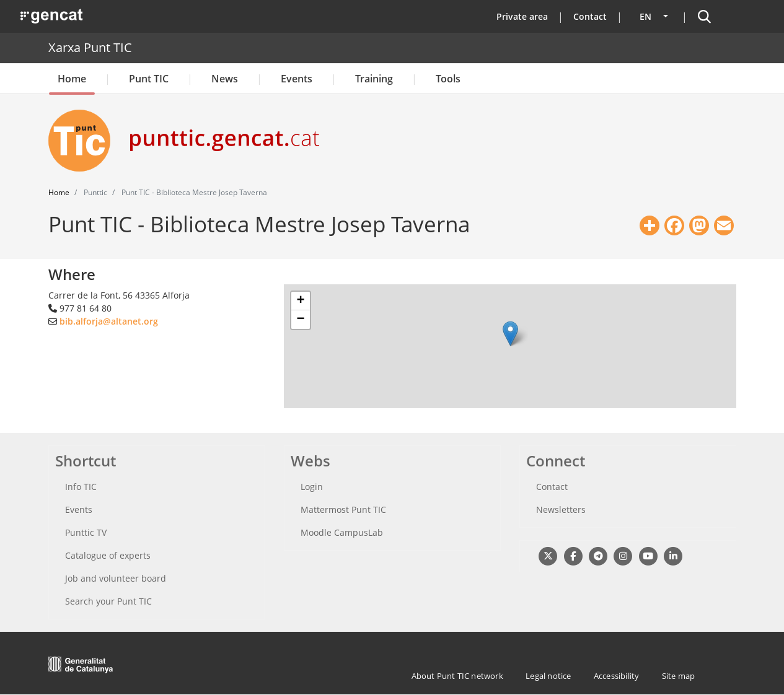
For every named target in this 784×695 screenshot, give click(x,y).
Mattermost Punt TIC (343, 509)
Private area (522, 16)
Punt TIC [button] (149, 79)
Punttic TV (86, 532)
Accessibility (617, 676)
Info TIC (81, 487)
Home (72, 79)
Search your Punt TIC (108, 601)
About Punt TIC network (457, 676)
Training (374, 79)
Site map (679, 676)
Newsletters (561, 509)
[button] (510, 334)
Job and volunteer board (116, 578)
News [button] (225, 79)
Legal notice (548, 676)
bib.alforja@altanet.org (109, 321)
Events (297, 79)
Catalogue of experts (108, 555)
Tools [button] (448, 79)
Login (312, 487)
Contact (590, 16)
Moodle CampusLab (342, 532)
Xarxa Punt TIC (90, 47)
